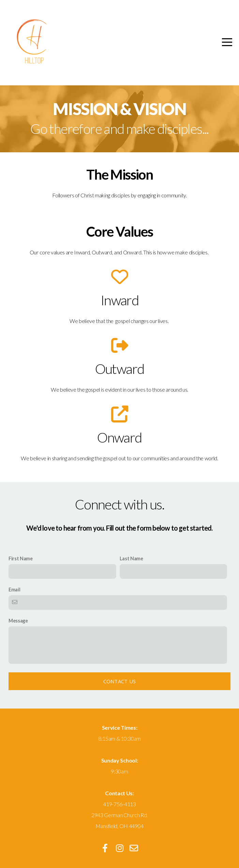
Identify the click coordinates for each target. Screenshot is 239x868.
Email (14, 590)
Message (18, 621)
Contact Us (120, 681)
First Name (21, 558)
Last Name (131, 558)
